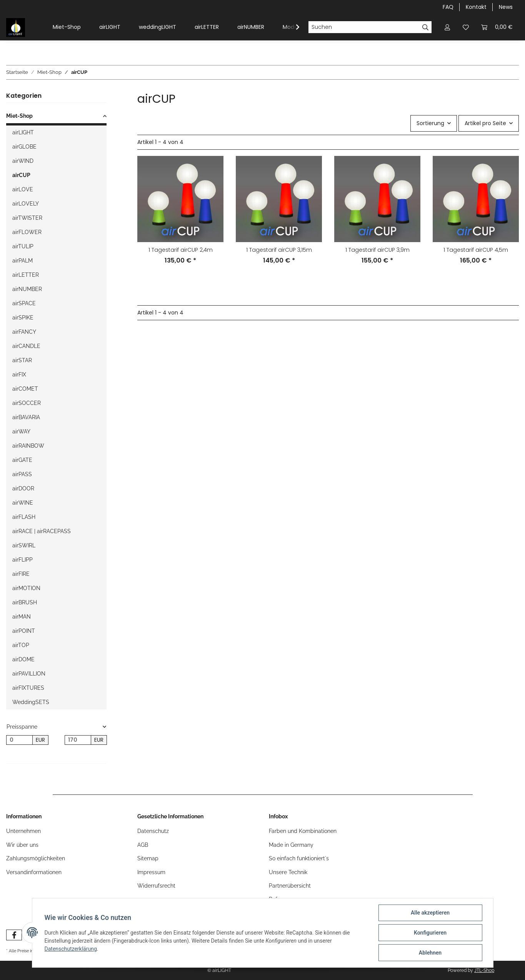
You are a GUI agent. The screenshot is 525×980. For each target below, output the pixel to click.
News (506, 7)
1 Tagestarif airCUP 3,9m (377, 250)
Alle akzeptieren (430, 913)
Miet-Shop (67, 27)
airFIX (19, 375)
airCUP (21, 175)
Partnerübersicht (290, 886)
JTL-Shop (484, 970)
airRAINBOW (28, 446)
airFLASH (24, 517)
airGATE (22, 460)
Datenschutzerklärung (71, 949)
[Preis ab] (19, 740)
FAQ (448, 7)
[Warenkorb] (497, 27)
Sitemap (148, 858)
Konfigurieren (430, 933)
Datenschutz (153, 831)
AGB (143, 845)
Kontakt (476, 7)
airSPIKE (23, 318)
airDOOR (23, 488)
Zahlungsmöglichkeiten (36, 858)
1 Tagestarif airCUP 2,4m (181, 250)
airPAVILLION (29, 674)
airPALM (22, 261)
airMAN (22, 617)
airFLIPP (22, 560)
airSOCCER (27, 403)
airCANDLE (26, 346)
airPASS (22, 474)
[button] (447, 27)
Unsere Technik (288, 872)
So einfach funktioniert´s (299, 858)
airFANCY (24, 332)
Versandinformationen (34, 872)
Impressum (151, 872)
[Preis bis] (78, 740)
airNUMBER (251, 27)
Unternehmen (23, 831)
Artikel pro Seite (485, 123)
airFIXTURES (28, 688)
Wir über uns (22, 845)
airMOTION (26, 588)
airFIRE (21, 574)
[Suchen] (364, 27)
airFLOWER (27, 232)
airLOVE (23, 189)
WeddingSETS (31, 702)
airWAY (21, 431)
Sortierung (430, 123)
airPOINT (24, 631)
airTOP (21, 645)
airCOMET (25, 389)
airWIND (23, 161)
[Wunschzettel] (466, 27)
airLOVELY (26, 204)
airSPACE (24, 303)
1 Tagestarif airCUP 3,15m (279, 250)
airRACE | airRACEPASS (42, 531)
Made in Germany (291, 845)
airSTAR (22, 360)
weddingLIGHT (157, 27)
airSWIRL (24, 545)
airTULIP (23, 246)
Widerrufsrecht (156, 886)
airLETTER (207, 27)
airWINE (23, 503)
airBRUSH (25, 602)
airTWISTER (27, 218)
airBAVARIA (26, 417)
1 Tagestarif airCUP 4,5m (476, 250)
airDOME (23, 659)
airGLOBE (24, 147)
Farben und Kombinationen (303, 831)
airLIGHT (110, 27)
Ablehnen (430, 953)
